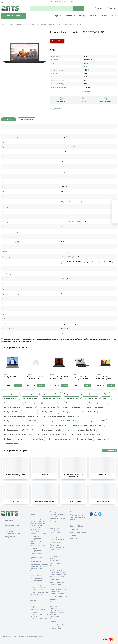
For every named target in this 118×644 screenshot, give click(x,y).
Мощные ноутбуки (32, 403)
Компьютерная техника (73, 501)
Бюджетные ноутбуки (50, 394)
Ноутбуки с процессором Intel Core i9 (86, 434)
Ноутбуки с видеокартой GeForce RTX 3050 (79, 412)
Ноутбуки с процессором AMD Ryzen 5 (53, 425)
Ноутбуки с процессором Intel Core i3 (81, 430)
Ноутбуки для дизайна (75, 403)
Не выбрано (9, 522)
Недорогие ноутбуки (53, 403)
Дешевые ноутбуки (100, 394)
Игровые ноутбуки (30, 398)
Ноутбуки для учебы (95, 407)
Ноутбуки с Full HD (10, 412)
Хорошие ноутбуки (11, 444)
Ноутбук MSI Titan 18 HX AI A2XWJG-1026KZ (59, 378)
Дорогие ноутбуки (10, 398)
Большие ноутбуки (29, 394)
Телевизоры (82, 16)
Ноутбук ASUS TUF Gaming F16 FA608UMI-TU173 (81, 379)
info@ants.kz (65, 2)
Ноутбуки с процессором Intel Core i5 (18, 434)
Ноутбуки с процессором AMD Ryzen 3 (18, 425)
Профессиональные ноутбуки (60, 439)
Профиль (100, 8)
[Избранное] (115, 208)
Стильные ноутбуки (84, 439)
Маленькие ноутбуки (11, 403)
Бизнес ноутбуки (10, 394)
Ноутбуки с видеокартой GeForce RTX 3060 (60, 416)
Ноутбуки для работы (47, 407)
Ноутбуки (58, 16)
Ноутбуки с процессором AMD (93, 421)
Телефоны (93, 16)
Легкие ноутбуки (72, 398)
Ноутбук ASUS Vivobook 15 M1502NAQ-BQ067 (105, 378)
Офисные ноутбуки (36, 439)
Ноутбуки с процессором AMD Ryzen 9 (18, 430)
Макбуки (106, 398)
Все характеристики (84, 91)
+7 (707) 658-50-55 (54, 2)
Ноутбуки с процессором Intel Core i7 (52, 434)
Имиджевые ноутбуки (51, 398)
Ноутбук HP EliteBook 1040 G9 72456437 (35, 378)
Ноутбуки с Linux (29, 412)
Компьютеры (104, 16)
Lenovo (87, 67)
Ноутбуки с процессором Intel (50, 430)
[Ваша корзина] (115, 203)
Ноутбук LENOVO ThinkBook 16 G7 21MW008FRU (10, 379)
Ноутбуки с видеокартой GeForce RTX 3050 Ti (21, 416)
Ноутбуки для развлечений (71, 407)
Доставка (113, 8)
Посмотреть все (110, 450)
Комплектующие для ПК (45, 501)
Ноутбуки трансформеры (13, 439)
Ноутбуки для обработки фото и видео (18, 407)
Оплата (106, 2)
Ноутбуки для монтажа (98, 403)
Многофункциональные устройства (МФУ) (74, 476)
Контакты (113, 2)
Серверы (114, 16)
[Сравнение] (115, 214)
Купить (18, 385)
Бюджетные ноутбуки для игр (76, 394)
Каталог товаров (11, 16)
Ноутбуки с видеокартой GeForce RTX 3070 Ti (59, 421)
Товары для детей (102, 501)
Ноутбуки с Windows (49, 412)
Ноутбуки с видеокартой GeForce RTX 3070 (20, 421)
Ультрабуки (102, 439)
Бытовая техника (70, 16)
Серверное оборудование (15, 475)
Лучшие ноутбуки (90, 398)
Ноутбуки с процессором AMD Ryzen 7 (88, 425)
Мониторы (103, 475)
